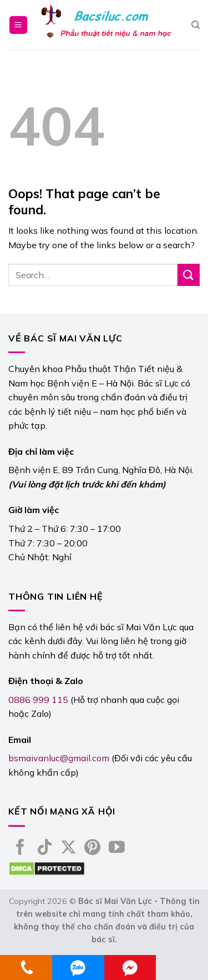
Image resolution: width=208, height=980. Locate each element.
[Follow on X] (69, 848)
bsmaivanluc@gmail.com (59, 758)
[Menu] (19, 25)
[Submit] (189, 275)
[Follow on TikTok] (45, 848)
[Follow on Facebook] (20, 848)
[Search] (196, 25)
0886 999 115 (38, 700)
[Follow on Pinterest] (92, 848)
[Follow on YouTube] (117, 848)
